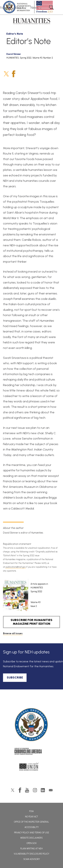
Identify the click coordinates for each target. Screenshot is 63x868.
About (19, 8)
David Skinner (14, 54)
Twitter (6, 74)
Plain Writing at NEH (32, 849)
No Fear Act (32, 817)
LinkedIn (43, 790)
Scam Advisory (32, 859)
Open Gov (32, 843)
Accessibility (32, 827)
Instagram (35, 790)
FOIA (32, 811)
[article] (29, 595)
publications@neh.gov (16, 567)
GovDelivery (51, 790)
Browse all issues (13, 633)
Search (51, 7)
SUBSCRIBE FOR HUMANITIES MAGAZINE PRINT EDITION (32, 622)
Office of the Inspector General (32, 822)
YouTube (27, 790)
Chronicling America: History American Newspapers (32, 752)
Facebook (14, 74)
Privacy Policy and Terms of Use (32, 833)
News (35, 8)
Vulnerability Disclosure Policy (32, 854)
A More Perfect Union (32, 767)
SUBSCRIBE (15, 677)
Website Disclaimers (32, 838)
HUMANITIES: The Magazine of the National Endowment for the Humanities (32, 21)
